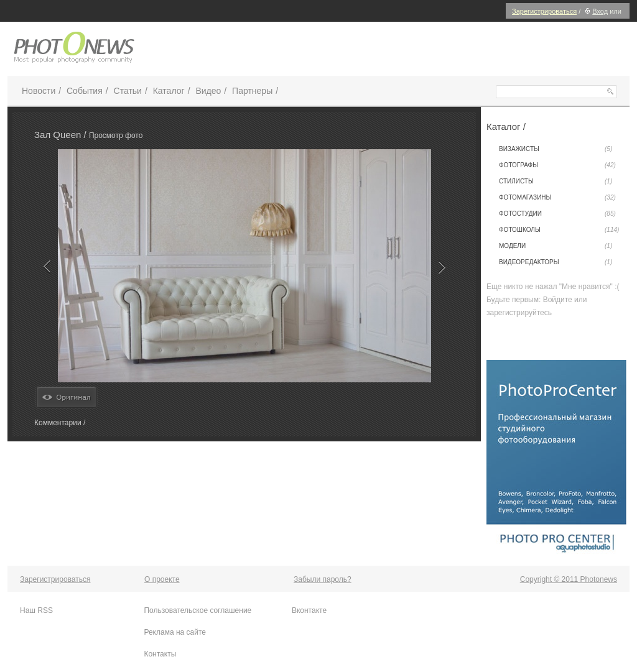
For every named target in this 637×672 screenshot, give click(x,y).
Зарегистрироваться (544, 11)
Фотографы (557, 165)
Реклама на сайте (175, 632)
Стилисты (556, 182)
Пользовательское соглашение (198, 610)
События (85, 91)
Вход (595, 11)
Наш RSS (36, 610)
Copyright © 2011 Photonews (569, 579)
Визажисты (556, 149)
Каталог (169, 91)
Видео (208, 91)
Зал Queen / (62, 135)
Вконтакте (309, 610)
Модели (556, 246)
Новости (39, 91)
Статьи (128, 91)
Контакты (160, 654)
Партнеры (252, 91)
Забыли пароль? (323, 579)
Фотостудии (557, 214)
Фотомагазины (557, 198)
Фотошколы (559, 230)
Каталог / (506, 127)
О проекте (162, 579)
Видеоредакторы (556, 262)
